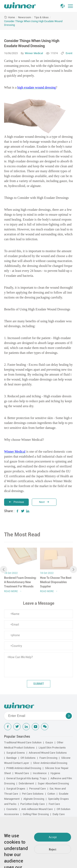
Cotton (51, 794)
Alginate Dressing (34, 799)
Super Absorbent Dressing (53, 783)
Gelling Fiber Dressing (36, 814)
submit (39, 685)
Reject (53, 849)
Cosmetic (12, 809)
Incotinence (40, 773)
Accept (53, 837)
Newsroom (25, 17)
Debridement (26, 783)
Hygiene (55, 773)
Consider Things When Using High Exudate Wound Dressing (33, 23)
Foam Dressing (48, 758)
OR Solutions (28, 758)
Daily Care (59, 814)
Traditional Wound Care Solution (23, 742)
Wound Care (22, 773)
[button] (4, 571)
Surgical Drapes (16, 789)
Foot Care (54, 804)
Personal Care (37, 789)
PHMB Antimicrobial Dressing (24, 768)
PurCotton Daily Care (33, 804)
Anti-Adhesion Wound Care (37, 809)
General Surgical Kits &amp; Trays (26, 778)
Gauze (49, 742)
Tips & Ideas (41, 17)
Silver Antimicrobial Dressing (50, 763)
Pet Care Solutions (33, 794)
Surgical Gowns (16, 753)
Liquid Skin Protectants (52, 748)
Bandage (11, 758)
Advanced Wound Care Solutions (48, 753)
